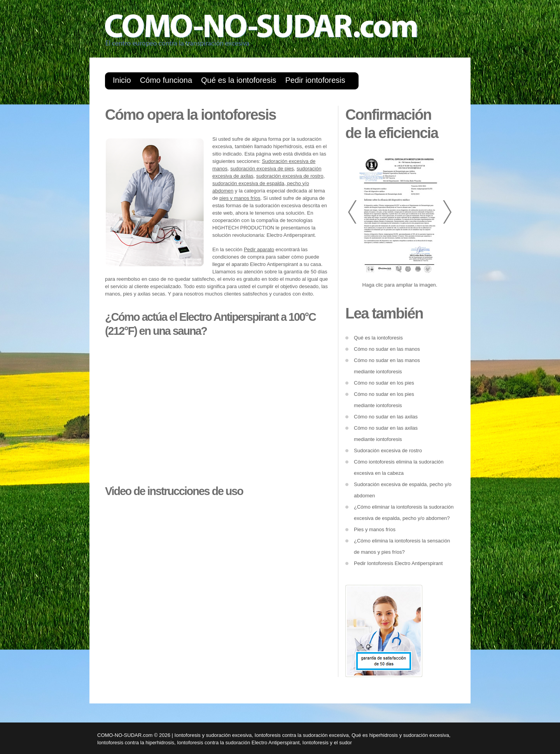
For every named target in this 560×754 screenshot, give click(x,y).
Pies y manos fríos (375, 529)
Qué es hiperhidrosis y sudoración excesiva (400, 735)
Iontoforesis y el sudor (327, 743)
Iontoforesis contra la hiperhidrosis (136, 743)
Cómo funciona (166, 80)
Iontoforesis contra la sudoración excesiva (302, 735)
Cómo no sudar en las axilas (386, 417)
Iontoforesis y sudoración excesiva (213, 735)
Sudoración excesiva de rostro (388, 450)
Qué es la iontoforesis (239, 80)
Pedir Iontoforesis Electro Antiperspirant (398, 563)
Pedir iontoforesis (315, 80)
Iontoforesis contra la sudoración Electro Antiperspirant (238, 743)
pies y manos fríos (240, 198)
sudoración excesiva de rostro (290, 176)
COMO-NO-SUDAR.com (125, 735)
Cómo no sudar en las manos (387, 349)
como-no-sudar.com (276, 33)
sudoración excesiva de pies (262, 169)
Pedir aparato (259, 249)
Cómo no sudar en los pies (384, 383)
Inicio (122, 80)
